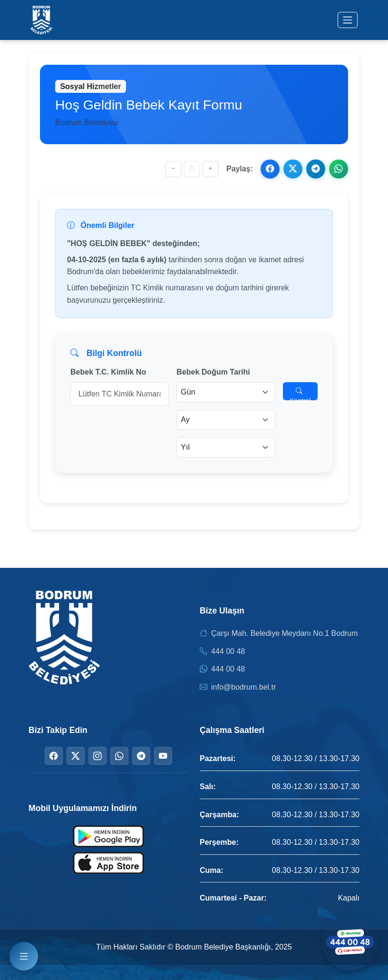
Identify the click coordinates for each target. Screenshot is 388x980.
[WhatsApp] (119, 756)
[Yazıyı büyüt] (210, 169)
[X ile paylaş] (293, 169)
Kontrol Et (300, 394)
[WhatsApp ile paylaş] (339, 169)
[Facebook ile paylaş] (270, 169)
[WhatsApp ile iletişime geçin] (350, 942)
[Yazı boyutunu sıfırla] (192, 169)
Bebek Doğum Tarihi (213, 372)
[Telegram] (141, 756)
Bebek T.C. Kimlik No (108, 372)
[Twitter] (76, 756)
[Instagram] (97, 756)
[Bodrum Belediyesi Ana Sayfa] (41, 20)
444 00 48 (228, 651)
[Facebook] (54, 756)
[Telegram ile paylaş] (316, 169)
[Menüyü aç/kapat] (348, 20)
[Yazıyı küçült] (173, 169)
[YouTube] (163, 756)
